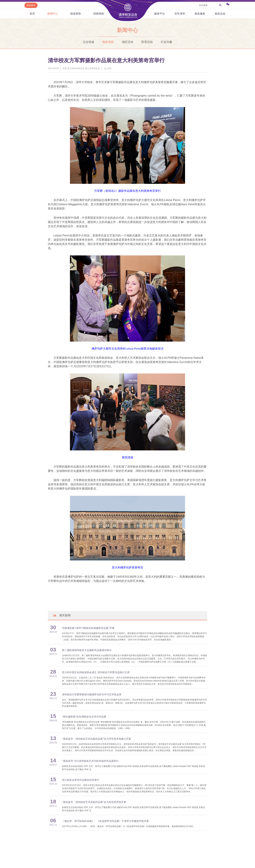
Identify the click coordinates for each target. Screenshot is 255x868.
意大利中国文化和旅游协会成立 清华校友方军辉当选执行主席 (96, 672)
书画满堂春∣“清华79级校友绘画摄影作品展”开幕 (88, 628)
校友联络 (76, 14)
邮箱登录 (31, 5)
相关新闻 (62, 615)
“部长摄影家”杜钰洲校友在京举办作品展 (84, 717)
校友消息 (108, 42)
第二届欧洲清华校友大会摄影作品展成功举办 (87, 650)
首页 (32, 14)
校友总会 (220, 14)
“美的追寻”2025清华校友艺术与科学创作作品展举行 (90, 761)
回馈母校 (99, 14)
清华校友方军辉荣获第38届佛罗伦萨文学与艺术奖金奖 (92, 695)
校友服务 (200, 14)
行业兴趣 (166, 42)
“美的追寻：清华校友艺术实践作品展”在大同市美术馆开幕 (94, 802)
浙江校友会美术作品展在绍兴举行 (81, 780)
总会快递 (89, 42)
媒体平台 (160, 14)
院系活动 (147, 42)
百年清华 (180, 14)
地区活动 (127, 42)
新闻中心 (53, 14)
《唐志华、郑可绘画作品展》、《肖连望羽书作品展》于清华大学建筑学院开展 (105, 821)
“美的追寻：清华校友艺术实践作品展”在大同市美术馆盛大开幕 (97, 739)
